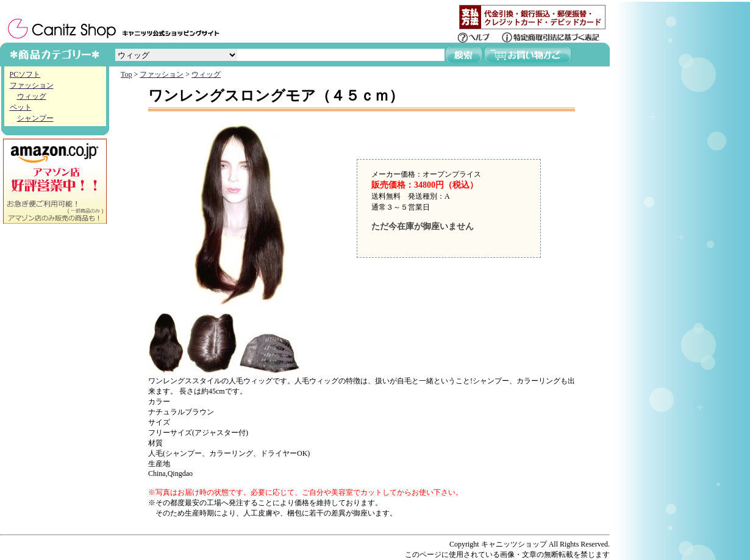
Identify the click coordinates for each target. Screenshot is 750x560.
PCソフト (25, 74)
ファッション (32, 85)
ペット (21, 107)
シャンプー (35, 118)
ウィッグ (32, 96)
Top (127, 74)
